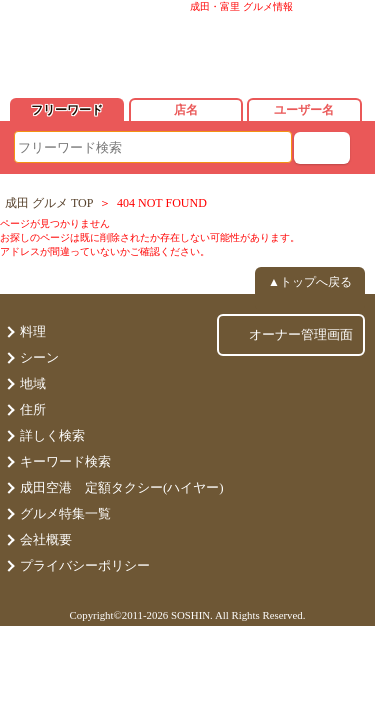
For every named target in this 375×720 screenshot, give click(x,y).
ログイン (299, 50)
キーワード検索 (65, 461)
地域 (33, 383)
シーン (39, 357)
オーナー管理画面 (301, 334)
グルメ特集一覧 (65, 513)
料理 (33, 331)
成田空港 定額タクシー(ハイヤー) (122, 487)
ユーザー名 (304, 110)
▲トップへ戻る (310, 282)
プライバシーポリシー (85, 565)
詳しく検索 (52, 435)
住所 (33, 409)
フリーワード (67, 110)
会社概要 (46, 539)
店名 (186, 110)
